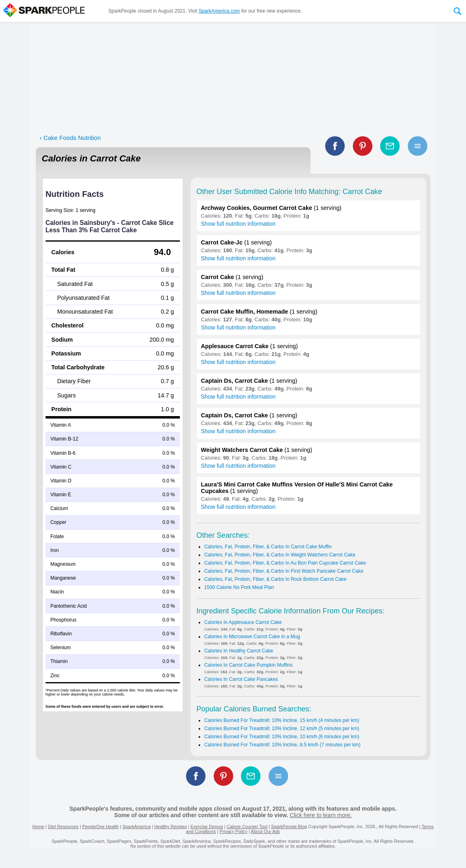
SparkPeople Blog (289, 827)
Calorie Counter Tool (247, 827)
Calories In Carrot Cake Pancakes (241, 679)
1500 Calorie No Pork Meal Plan (239, 587)
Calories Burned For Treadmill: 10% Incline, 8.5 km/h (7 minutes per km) (282, 745)
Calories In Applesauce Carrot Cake (243, 622)
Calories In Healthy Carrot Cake (239, 651)
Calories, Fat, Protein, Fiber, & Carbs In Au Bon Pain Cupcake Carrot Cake (285, 563)
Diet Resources (63, 827)
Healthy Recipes (171, 827)
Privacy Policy (233, 831)
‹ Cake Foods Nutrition (70, 138)
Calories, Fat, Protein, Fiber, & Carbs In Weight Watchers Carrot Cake (280, 555)
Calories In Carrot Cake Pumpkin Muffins (248, 665)
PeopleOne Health (101, 827)
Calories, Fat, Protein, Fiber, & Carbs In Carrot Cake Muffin (268, 547)
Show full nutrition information (238, 224)
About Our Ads (265, 831)
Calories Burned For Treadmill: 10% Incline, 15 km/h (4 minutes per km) (282, 720)
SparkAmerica (137, 827)
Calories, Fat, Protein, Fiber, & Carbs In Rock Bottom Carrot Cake (275, 579)
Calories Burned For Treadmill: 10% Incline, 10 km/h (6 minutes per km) (282, 737)
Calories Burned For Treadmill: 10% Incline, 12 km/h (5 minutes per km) (282, 728)
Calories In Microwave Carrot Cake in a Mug (252, 637)
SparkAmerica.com (219, 11)
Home (38, 827)
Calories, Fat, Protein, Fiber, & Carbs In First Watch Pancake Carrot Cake (284, 571)
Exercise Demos (207, 827)
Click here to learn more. (321, 815)
